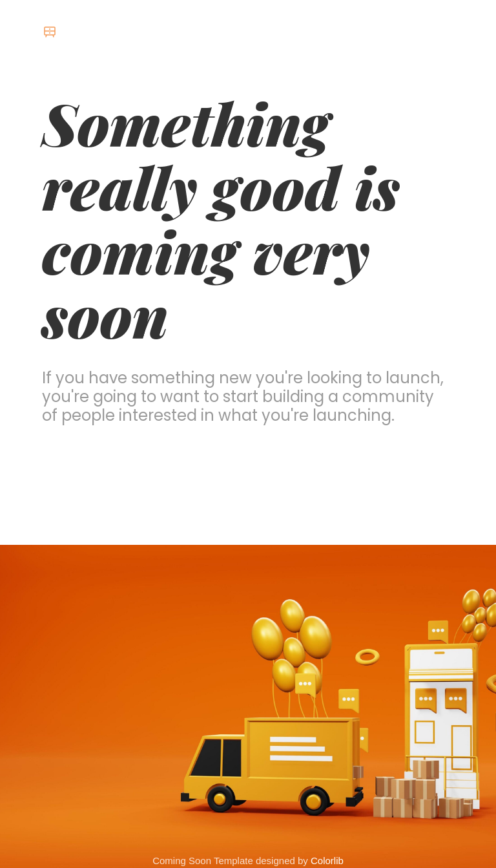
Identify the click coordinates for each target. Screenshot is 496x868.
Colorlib (327, 861)
